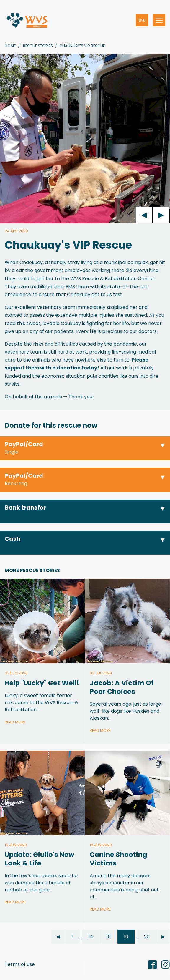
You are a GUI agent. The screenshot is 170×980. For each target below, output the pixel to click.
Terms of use (20, 964)
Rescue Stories (38, 46)
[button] (85, 448)
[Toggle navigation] (159, 20)
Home (10, 46)
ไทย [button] (142, 20)
